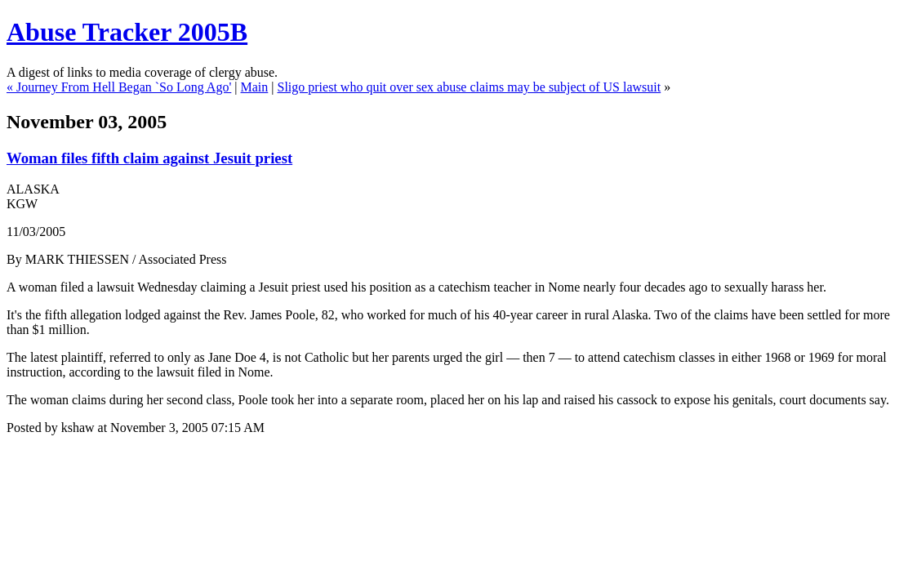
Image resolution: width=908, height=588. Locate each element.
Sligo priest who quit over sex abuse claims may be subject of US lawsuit (470, 87)
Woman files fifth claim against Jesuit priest (149, 158)
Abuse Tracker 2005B (127, 32)
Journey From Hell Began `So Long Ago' (124, 87)
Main (255, 87)
